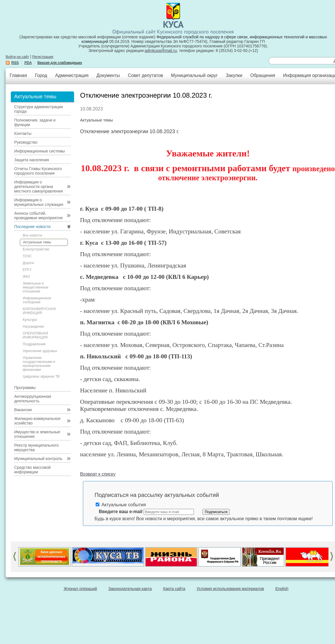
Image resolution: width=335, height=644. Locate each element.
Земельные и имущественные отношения (35, 287)
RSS (15, 63)
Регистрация (43, 57)
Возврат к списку (98, 474)
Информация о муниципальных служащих (39, 202)
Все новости (32, 235)
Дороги (28, 263)
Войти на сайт (17, 57)
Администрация (72, 75)
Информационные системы (40, 151)
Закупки (234, 75)
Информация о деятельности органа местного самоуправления (38, 187)
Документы (108, 75)
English (282, 589)
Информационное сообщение (37, 300)
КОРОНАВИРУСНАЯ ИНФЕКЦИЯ (39, 311)
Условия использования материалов (230, 589)
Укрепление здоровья (40, 351)
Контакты (23, 133)
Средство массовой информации (32, 470)
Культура (30, 320)
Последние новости (32, 227)
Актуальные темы (37, 242)
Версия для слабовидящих (60, 63)
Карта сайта (174, 589)
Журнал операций (80, 589)
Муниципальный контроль (38, 459)
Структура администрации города (39, 109)
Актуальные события (121, 505)
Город (41, 75)
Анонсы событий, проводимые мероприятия (38, 216)
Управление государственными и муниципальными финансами (39, 364)
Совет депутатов (145, 75)
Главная (18, 75)
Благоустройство (36, 249)
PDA (28, 63)
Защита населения (32, 160)
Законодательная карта (130, 589)
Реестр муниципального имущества (36, 448)
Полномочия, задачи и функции (35, 122)
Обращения (263, 75)
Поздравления (34, 344)
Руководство (26, 142)
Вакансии (23, 410)
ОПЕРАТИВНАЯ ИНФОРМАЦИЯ (35, 335)
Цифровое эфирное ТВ (41, 377)
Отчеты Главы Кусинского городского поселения (38, 171)
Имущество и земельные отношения (37, 434)
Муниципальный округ (194, 75)
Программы (25, 388)
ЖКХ (26, 277)
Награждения (33, 327)
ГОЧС (27, 256)
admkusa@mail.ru (161, 51)
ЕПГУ (27, 270)
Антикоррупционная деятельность (33, 399)
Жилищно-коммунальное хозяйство (37, 421)
